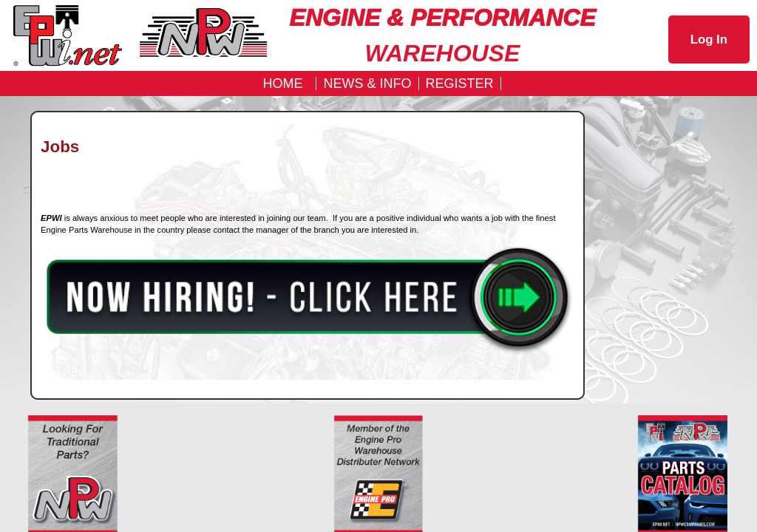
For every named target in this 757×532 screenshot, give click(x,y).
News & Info (367, 83)
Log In (709, 40)
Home (282, 83)
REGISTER (460, 83)
